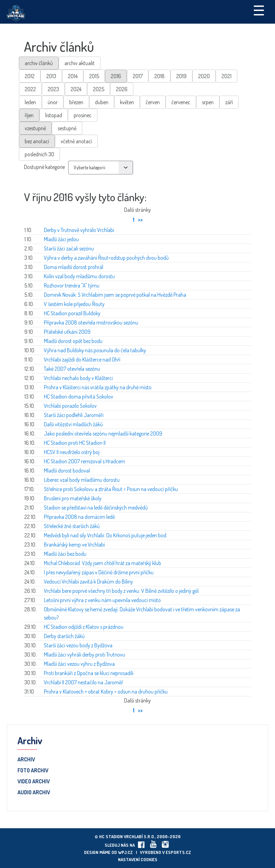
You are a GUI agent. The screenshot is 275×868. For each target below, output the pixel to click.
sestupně (67, 128)
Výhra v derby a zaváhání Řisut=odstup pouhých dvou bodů (106, 258)
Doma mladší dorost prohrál (74, 267)
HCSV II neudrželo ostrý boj (72, 452)
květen (127, 102)
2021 (226, 76)
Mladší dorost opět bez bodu (73, 341)
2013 (51, 76)
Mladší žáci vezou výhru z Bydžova (79, 664)
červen (153, 102)
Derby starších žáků (64, 636)
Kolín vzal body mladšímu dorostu (79, 276)
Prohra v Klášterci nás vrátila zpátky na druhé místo (98, 387)
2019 (181, 76)
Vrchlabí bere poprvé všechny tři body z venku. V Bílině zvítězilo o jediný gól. (122, 591)
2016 (116, 76)
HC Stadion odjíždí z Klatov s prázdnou (84, 627)
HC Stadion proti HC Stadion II (75, 443)
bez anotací (37, 141)
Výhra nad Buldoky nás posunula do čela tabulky (95, 350)
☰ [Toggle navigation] (259, 10)
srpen (208, 102)
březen (76, 102)
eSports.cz (178, 852)
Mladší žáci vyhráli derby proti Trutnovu (85, 655)
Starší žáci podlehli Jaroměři (74, 415)
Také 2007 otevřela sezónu (72, 369)
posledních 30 (39, 154)
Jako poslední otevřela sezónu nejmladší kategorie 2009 (103, 433)
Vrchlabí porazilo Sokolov (70, 406)
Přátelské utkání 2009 (67, 332)
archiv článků (39, 63)
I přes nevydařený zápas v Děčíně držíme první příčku (99, 572)
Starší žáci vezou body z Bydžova (78, 645)
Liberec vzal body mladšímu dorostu (82, 480)
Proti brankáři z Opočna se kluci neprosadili (89, 673)
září (229, 102)
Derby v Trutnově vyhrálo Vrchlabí (79, 230)
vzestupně (35, 128)
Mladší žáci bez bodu (65, 554)
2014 (73, 76)
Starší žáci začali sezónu (69, 248)
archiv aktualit (80, 63)
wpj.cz (125, 852)
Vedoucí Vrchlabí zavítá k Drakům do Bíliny (88, 582)
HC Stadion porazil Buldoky (72, 313)
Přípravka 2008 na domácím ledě (79, 517)
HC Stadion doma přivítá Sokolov (79, 396)
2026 (122, 89)
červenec (181, 102)
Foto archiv (33, 771)
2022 (30, 89)
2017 (138, 76)
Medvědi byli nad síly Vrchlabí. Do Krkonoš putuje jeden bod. (106, 535)
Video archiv (34, 782)
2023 (53, 89)
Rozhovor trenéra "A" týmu (72, 285)
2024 (76, 89)
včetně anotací (76, 141)
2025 (99, 89)
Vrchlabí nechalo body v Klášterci (78, 378)
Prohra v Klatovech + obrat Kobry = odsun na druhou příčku (106, 692)
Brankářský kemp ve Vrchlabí (74, 545)
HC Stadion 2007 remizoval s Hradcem (85, 461)
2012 (30, 76)
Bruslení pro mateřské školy (73, 498)
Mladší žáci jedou (61, 239)
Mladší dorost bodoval (67, 470)
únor (53, 102)
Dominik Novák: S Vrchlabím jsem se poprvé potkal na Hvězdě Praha (115, 295)
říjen (29, 115)
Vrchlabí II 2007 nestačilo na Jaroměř (83, 682)
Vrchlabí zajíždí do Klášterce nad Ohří (82, 359)
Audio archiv (34, 793)
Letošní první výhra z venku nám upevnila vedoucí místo (102, 600)
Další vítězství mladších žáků (73, 424)
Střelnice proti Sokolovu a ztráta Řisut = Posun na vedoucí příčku (111, 489)
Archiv (26, 760)
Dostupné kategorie (44, 167)
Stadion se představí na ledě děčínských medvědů (96, 508)
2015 (94, 76)
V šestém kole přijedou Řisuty (74, 304)
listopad (54, 115)
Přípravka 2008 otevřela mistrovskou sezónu (91, 322)
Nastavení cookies (138, 859)
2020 (204, 76)
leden (30, 102)
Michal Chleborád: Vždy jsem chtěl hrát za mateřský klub (103, 563)
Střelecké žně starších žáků (72, 526)
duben (102, 102)
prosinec (83, 115)
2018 (159, 76)
